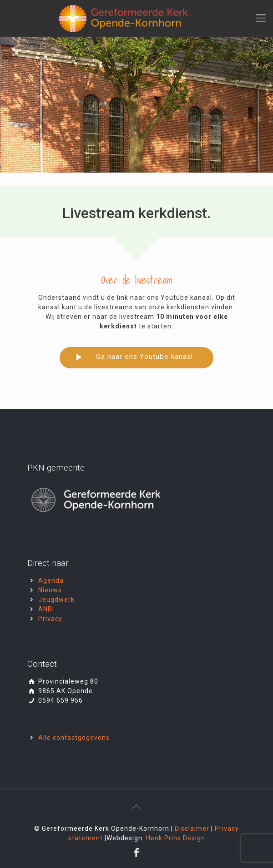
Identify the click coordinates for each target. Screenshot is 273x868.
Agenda (51, 580)
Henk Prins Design (176, 838)
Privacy (50, 619)
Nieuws (50, 590)
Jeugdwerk (56, 600)
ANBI (46, 609)
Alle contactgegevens (74, 738)
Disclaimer (193, 828)
